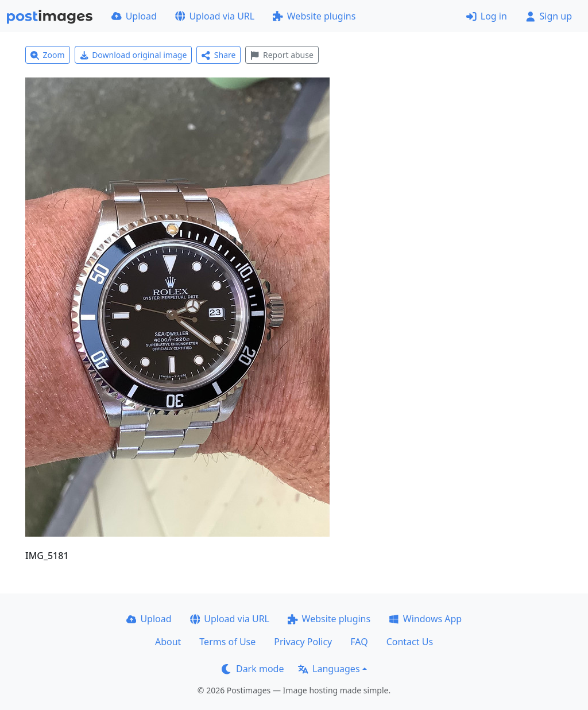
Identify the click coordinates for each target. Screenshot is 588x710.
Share (218, 55)
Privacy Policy (303, 642)
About (168, 642)
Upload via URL (215, 16)
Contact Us (410, 642)
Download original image (134, 55)
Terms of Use (227, 642)
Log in (487, 16)
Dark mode (253, 669)
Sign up (549, 16)
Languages (329, 669)
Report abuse (282, 55)
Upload (134, 16)
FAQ (359, 642)
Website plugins (314, 16)
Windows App (425, 619)
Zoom (48, 55)
